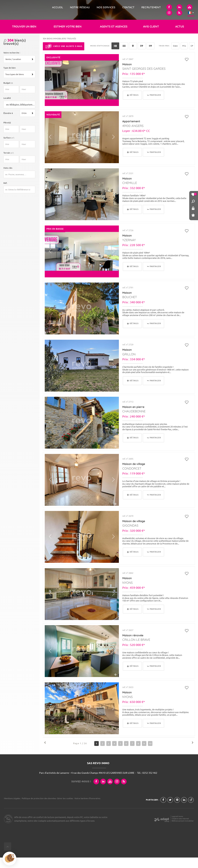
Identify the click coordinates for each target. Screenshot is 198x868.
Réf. (5, 193)
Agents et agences (114, 37)
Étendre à (8, 124)
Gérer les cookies (65, 809)
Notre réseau (80, 7)
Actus (180, 37)
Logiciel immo (177, 827)
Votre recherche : (12, 63)
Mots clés (8, 178)
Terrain (9, 163)
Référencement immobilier (183, 831)
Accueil (58, 7)
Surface (9, 148)
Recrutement (151, 7)
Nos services (106, 7)
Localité (7, 108)
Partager (154, 106)
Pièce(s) (7, 133)
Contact (128, 7)
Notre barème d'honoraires (88, 809)
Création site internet (180, 829)
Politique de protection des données (39, 809)
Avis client (151, 37)
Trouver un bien (24, 37)
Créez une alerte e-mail (64, 57)
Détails (133, 106)
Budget (7, 93)
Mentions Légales (12, 809)
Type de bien (10, 78)
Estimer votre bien (68, 37)
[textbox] (20, 115)
